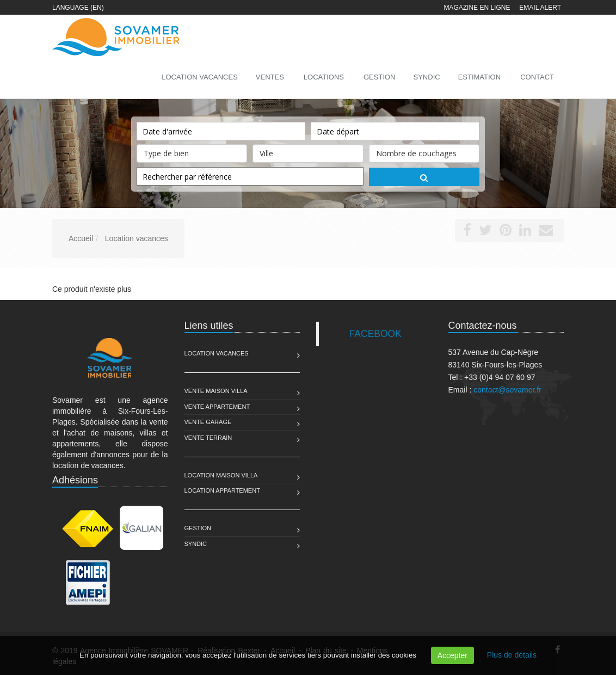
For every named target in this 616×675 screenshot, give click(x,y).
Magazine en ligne (477, 8)
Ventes (270, 77)
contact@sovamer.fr (507, 390)
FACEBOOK (375, 334)
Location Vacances (217, 353)
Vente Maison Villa (216, 391)
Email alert (540, 8)
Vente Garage (208, 422)
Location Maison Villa (221, 475)
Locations (324, 77)
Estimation (479, 77)
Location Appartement (222, 490)
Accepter (452, 655)
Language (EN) (78, 8)
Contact (537, 77)
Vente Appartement (217, 407)
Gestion (198, 528)
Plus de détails (512, 655)
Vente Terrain (208, 438)
